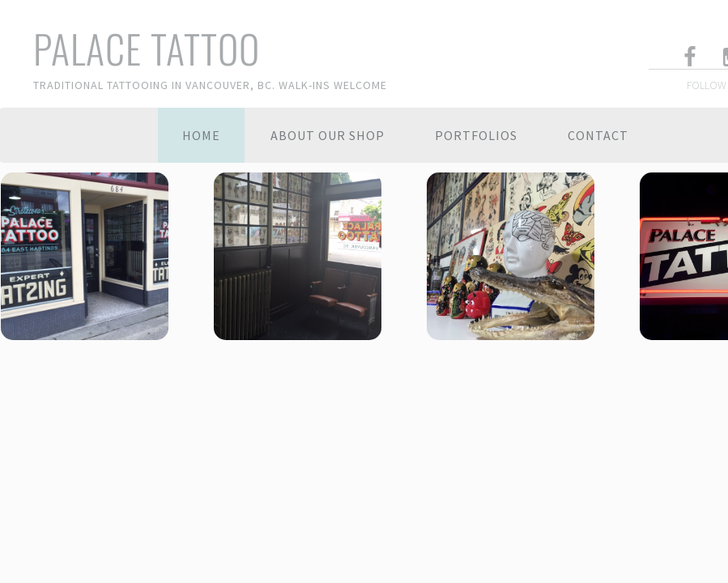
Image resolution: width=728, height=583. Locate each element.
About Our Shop (328, 135)
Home (201, 135)
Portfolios (476, 135)
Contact (598, 135)
